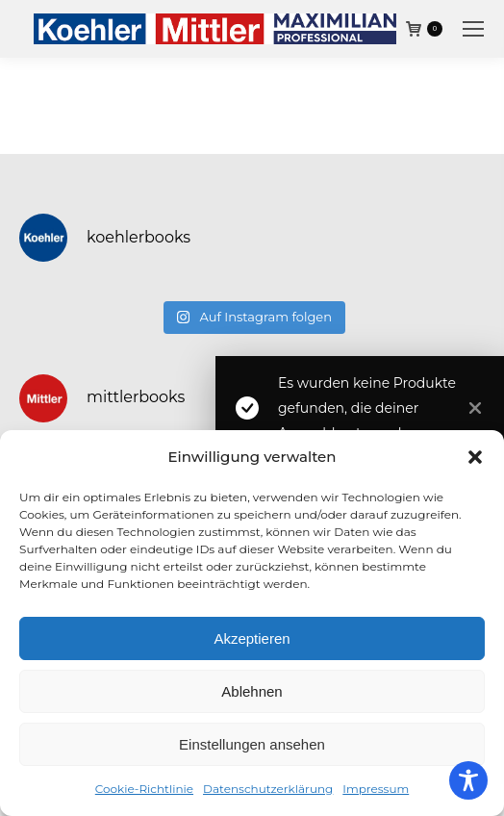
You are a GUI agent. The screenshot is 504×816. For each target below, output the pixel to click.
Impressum (376, 789)
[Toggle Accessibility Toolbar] (468, 780)
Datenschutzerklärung (268, 789)
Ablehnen (252, 691)
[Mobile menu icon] (473, 29)
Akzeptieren (252, 638)
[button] (475, 457)
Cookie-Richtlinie (144, 789)
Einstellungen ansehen (252, 744)
